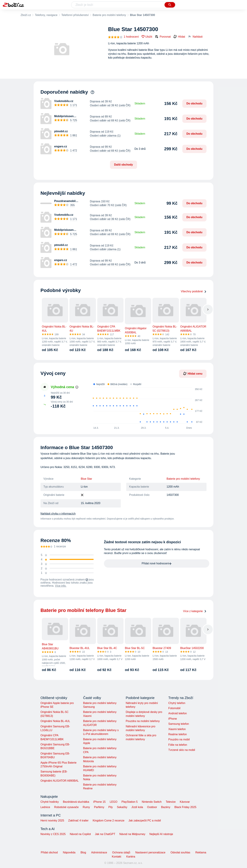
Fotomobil (174, 708)
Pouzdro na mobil (179, 739)
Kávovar (185, 802)
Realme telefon (178, 734)
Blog (83, 852)
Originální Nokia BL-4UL (55, 721)
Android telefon (178, 713)
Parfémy (99, 807)
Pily (111, 807)
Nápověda (69, 852)
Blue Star (86, 479)
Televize (171, 802)
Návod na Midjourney (132, 834)
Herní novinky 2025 (52, 821)
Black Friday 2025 (185, 807)
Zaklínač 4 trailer (78, 821)
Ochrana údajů (121, 852)
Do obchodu (194, 103)
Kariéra (131, 857)
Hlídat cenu (193, 374)
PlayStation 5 (130, 802)
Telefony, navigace (46, 15)
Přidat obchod (49, 852)
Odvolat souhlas (180, 852)
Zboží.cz (26, 15)
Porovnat (163, 37)
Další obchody (123, 165)
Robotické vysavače (66, 807)
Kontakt (116, 857)
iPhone (173, 719)
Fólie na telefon (178, 745)
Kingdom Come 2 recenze (108, 821)
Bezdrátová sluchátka (76, 802)
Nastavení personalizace (150, 852)
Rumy (86, 807)
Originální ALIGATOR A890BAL (60, 781)
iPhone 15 (99, 802)
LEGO (114, 802)
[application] (146, 406)
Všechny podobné (194, 291)
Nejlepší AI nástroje (161, 834)
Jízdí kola (137, 807)
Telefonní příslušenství (75, 15)
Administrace (99, 852)
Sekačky (122, 807)
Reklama (201, 852)
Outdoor (152, 807)
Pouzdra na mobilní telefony (143, 721)
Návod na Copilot (80, 834)
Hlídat (179, 37)
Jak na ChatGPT (105, 834)
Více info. (61, 586)
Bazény (166, 807)
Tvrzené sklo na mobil (182, 750)
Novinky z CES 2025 (53, 834)
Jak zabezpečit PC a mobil (145, 821)
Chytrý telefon (177, 703)
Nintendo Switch (152, 802)
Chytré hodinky (50, 802)
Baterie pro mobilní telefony (109, 15)
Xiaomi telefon (177, 729)
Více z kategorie (195, 611)
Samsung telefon (179, 724)
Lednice (45, 807)
